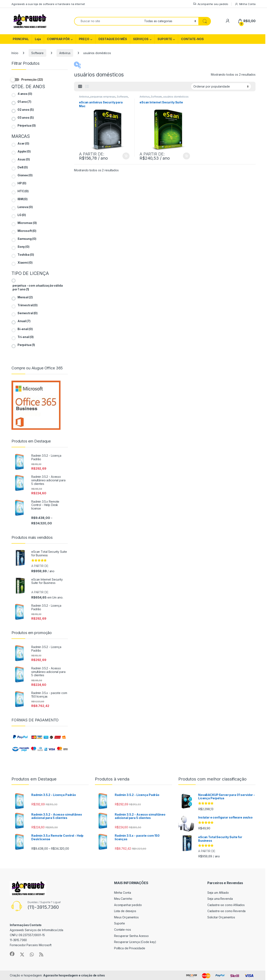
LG (22, 215)
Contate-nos (122, 930)
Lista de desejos (125, 911)
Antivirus (65, 53)
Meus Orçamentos (126, 917)
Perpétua (26, 345)
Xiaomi (25, 262)
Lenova (25, 207)
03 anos (26, 118)
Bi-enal (25, 329)
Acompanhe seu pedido (211, 4)
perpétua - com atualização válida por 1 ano (38, 287)
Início (15, 53)
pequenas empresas (103, 97)
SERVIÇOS (141, 39)
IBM (23, 199)
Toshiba (26, 255)
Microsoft (27, 231)
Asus (24, 159)
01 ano (24, 102)
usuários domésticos (176, 97)
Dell (23, 167)
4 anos (25, 94)
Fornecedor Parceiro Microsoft (31, 945)
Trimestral (28, 305)
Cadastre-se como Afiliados (226, 905)
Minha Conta (245, 4)
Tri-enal (26, 337)
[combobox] (108, 21)
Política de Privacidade (130, 948)
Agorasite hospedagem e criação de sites (74, 975)
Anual (24, 321)
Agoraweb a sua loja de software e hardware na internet (48, 4)
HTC (23, 191)
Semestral (28, 313)
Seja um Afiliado (218, 893)
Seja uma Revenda (220, 899)
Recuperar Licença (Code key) (135, 942)
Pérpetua (27, 125)
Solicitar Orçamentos (221, 917)
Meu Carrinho (123, 899)
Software (37, 53)
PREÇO (84, 39)
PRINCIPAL (21, 39)
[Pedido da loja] (221, 86)
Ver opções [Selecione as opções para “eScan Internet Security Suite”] (186, 156)
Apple (24, 151)
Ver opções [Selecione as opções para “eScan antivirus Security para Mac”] (126, 156)
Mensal (25, 297)
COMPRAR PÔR (58, 39)
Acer (23, 143)
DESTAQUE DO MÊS (113, 39)
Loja (38, 39)
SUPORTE (165, 39)
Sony (23, 247)
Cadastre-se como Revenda (227, 911)
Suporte (120, 923)
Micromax (27, 223)
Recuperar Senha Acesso (131, 936)
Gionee (25, 175)
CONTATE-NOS (192, 39)
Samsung (27, 239)
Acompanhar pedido (128, 905)
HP (22, 183)
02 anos (26, 110)
